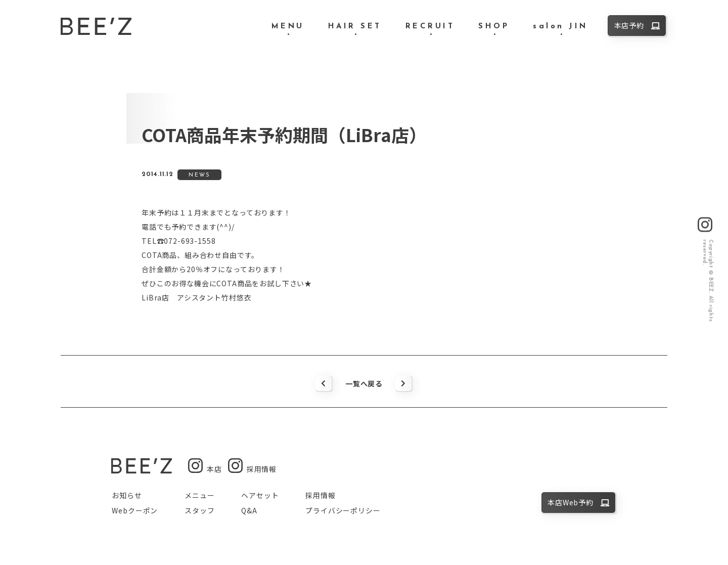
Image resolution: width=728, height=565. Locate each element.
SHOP (494, 27)
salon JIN (560, 27)
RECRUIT (430, 27)
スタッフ (199, 510)
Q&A (249, 510)
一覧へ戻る (364, 383)
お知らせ (127, 495)
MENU (288, 27)
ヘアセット (260, 495)
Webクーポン (135, 510)
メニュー (199, 495)
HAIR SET (355, 27)
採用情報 (320, 495)
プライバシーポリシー (343, 510)
